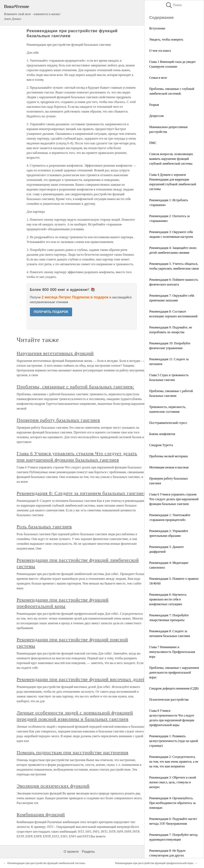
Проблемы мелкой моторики (169, 456)
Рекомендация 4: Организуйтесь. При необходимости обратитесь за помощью (172, 803)
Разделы (88, 852)
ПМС (153, 143)
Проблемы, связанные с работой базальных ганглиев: (76, 387)
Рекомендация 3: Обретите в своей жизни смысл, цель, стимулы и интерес (173, 782)
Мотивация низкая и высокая (169, 467)
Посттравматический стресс (168, 423)
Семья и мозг (158, 78)
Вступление (157, 28)
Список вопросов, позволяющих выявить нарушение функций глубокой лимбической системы (171, 159)
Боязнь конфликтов (162, 434)
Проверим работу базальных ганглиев (58, 420)
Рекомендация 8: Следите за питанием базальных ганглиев (81, 493)
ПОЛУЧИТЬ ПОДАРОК (51, 312)
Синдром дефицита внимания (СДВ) (174, 688)
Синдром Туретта (161, 445)
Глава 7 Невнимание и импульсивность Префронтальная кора (172, 652)
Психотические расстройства (169, 700)
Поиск (174, 5)
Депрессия (156, 116)
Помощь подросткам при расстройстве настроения (73, 752)
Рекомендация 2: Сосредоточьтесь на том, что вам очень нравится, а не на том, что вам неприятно (174, 762)
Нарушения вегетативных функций (55, 353)
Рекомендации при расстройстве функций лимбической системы (46, 863)
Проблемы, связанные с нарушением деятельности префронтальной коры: (174, 672)
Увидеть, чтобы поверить (166, 39)
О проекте (71, 852)
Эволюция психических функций (53, 786)
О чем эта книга (160, 51)
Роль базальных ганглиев (44, 527)
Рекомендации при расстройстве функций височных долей (81, 679)
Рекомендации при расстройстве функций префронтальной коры (154, 863)
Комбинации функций (41, 815)
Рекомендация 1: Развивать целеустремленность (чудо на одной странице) (174, 741)
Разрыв (154, 105)
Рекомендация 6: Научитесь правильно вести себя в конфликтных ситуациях (168, 599)
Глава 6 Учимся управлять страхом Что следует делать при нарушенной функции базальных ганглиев (174, 499)
